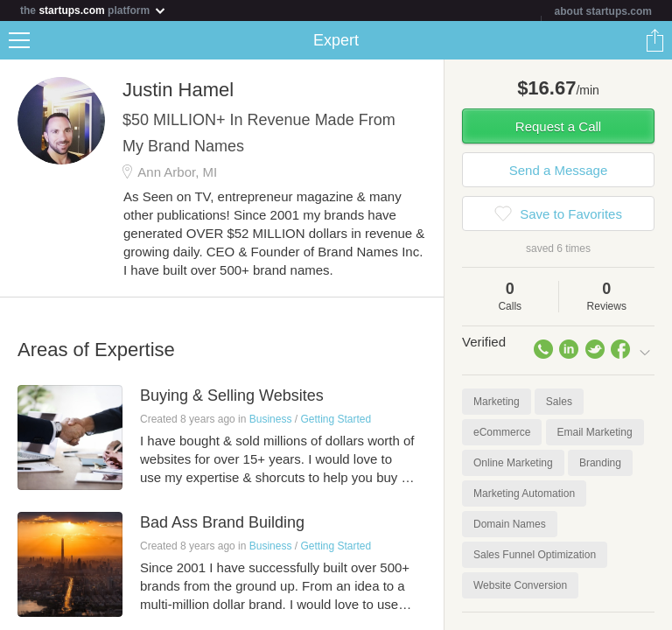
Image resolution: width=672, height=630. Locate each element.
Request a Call (558, 126)
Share (654, 40)
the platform (94, 10)
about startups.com (603, 11)
